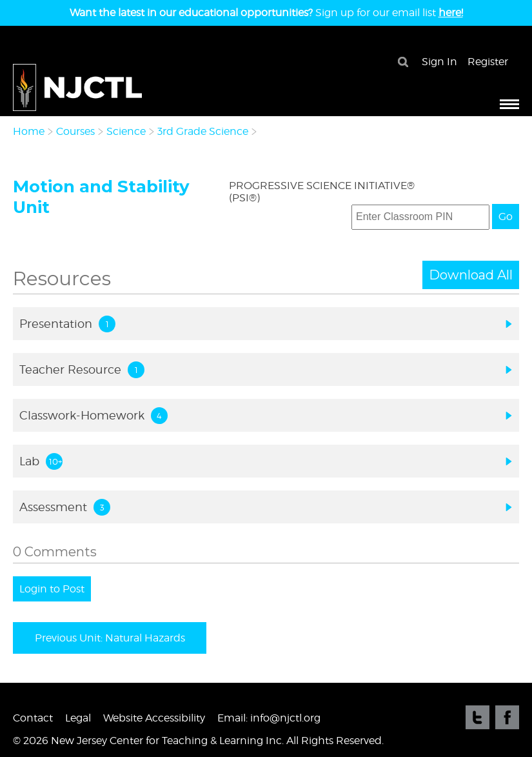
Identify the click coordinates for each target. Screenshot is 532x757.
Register (488, 62)
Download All (471, 275)
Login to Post (52, 589)
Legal (78, 718)
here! (451, 13)
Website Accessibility (154, 718)
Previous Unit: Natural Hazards (110, 638)
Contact (33, 718)
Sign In (439, 62)
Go (506, 217)
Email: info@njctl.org (269, 718)
